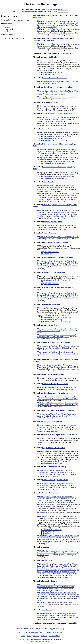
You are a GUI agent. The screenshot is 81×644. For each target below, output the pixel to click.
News (29, 636)
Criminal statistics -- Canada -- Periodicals (58, 87)
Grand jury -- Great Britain (52, 421)
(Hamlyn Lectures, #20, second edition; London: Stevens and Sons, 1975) (58, 347)
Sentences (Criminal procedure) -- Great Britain (59, 435)
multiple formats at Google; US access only (56, 137)
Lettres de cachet (48, 182)
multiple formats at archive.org (52, 72)
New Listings (33, 632)
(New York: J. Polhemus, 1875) (58, 596)
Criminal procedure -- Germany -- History (57, 257)
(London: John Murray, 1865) (56, 336)
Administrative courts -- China (53, 129)
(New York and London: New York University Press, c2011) (57, 23)
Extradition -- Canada (50, 102)
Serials (63, 632)
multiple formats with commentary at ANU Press (58, 161)
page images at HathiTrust (50, 74)
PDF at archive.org (48, 282)
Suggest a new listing (57, 629)
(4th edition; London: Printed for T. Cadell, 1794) (58, 196)
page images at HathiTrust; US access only (56, 140)
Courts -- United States (50, 493)
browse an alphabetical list (31, 11)
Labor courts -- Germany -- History (55, 242)
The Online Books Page (40, 4)
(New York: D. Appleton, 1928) (58, 263)
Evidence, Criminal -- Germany (54, 272)
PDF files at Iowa (47, 254)
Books (23, 636)
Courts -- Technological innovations (55, 480)
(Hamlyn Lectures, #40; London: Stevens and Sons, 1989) (57, 415)
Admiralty (46, 547)
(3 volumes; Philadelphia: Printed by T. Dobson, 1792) (58, 553)
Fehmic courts (47, 560)
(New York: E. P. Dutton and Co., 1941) (59, 237)
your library (17, 20)
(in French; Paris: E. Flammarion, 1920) (56, 226)
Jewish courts (47, 610)
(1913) (53, 542)
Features (36, 636)
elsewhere (27, 20)
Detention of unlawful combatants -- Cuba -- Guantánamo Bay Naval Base (53, 39)
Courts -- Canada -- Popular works (55, 78)
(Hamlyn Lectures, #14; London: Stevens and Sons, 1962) (57, 330)
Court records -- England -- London (55, 384)
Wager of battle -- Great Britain (54, 448)
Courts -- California (49, 57)
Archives (44, 636)
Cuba (7, 31)
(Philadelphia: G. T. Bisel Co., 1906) (57, 427)
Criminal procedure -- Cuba (15, 38)
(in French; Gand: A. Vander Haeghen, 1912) (55, 188)
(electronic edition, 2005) (57, 82)
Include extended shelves (54, 9)
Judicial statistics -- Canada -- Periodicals (57, 114)
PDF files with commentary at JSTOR (54, 163)
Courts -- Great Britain (51, 325)
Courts (8, 27)
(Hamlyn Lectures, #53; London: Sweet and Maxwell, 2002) (57, 398)
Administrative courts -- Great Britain (56, 342)
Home (18, 632)
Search (24, 632)
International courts (49, 581)
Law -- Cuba (10, 29)
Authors (42, 632)
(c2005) (47, 438)
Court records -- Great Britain (53, 374)
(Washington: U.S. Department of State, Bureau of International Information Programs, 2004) (56, 499)
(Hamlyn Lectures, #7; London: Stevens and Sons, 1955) (57, 404)
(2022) (57, 152)
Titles (49, 632)
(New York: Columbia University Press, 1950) (57, 366)
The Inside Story (54, 636)
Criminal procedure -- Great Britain (55, 393)
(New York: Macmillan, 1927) (58, 537)
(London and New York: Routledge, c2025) (56, 472)
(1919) (57, 616)
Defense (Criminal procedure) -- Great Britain (59, 410)
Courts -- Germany (49, 233)
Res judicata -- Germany (51, 304)
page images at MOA (48, 534)
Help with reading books (26, 629)
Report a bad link (42, 629)
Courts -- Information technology (54, 467)
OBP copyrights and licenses (40, 641)
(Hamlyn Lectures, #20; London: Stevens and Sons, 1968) (55, 353)
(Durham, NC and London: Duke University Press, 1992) (56, 587)
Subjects (56, 632)
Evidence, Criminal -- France (53, 222)
